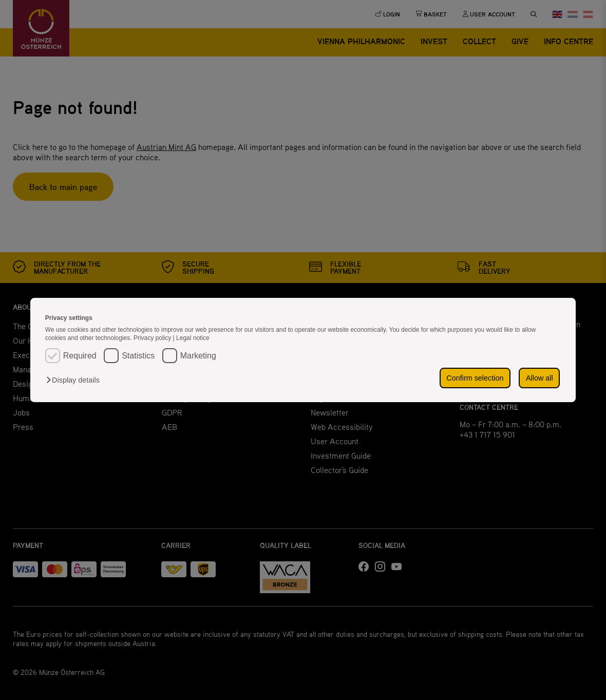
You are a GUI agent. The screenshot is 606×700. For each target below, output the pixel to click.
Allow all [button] (539, 378)
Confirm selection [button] (475, 378)
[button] (75, 380)
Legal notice (193, 338)
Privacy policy (153, 338)
